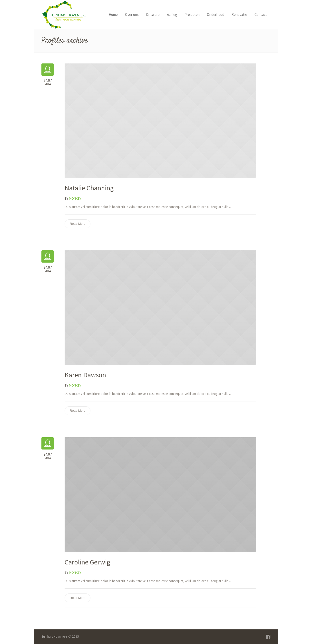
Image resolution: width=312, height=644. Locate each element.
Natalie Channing (89, 188)
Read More (78, 224)
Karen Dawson (85, 375)
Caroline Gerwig (87, 562)
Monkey (75, 198)
